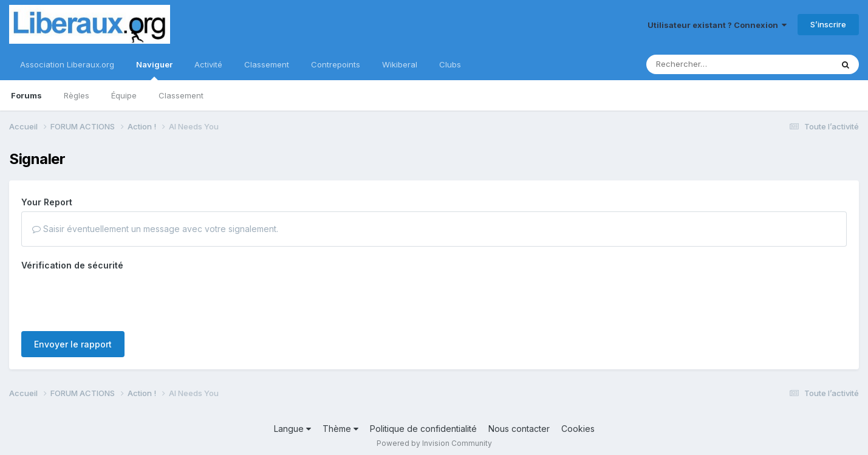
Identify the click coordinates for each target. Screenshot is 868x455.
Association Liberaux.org (67, 64)
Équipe (124, 95)
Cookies (578, 422)
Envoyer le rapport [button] (73, 297)
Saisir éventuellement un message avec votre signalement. (155, 229)
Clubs (450, 64)
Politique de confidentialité (423, 422)
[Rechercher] (704, 64)
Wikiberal (400, 64)
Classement (181, 95)
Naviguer (154, 70)
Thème (340, 422)
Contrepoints (336, 64)
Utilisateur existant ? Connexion (717, 25)
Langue (292, 422)
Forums (26, 95)
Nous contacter (519, 422)
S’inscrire (828, 24)
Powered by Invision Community (434, 437)
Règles (77, 95)
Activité (208, 64)
